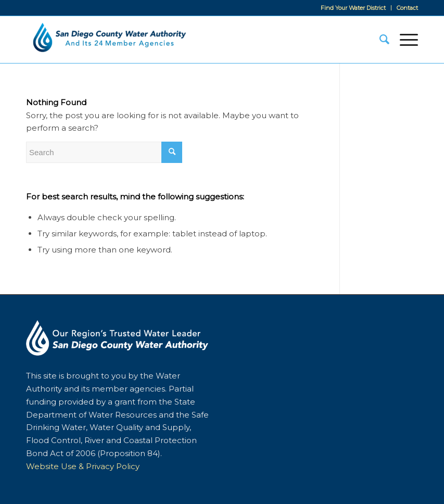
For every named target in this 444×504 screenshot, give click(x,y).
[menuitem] (353, 8)
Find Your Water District (353, 8)
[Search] (379, 40)
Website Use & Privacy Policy (83, 466)
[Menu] (404, 40)
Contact (407, 8)
